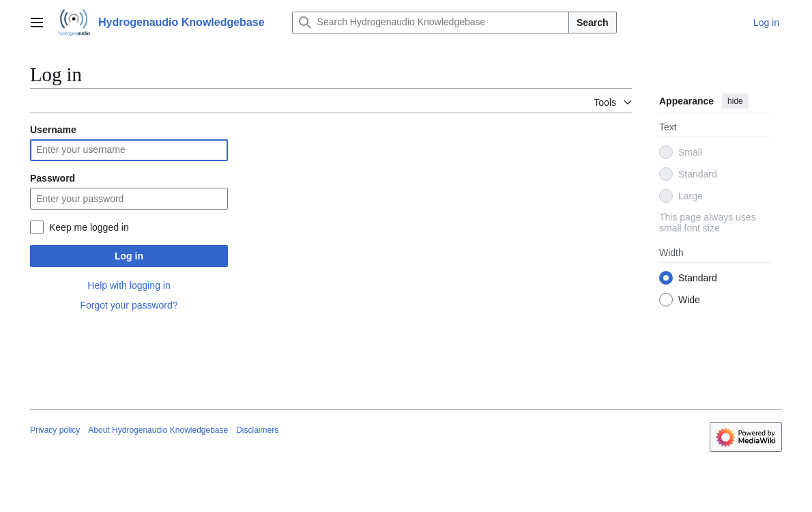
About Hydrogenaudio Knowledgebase (158, 430)
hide (735, 101)
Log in (129, 256)
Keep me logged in (89, 227)
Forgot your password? (129, 305)
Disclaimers (257, 430)
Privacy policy (55, 430)
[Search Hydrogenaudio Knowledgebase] (431, 23)
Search (593, 23)
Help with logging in (129, 285)
